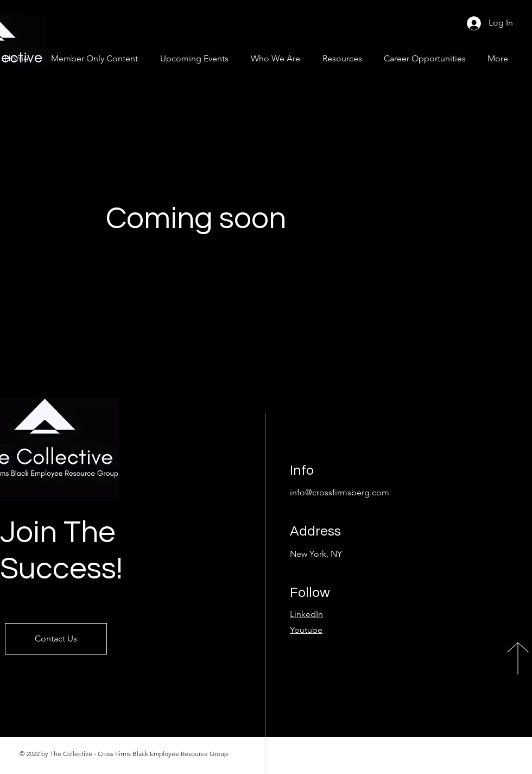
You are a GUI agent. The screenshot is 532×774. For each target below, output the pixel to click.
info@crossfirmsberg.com (340, 492)
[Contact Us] (56, 639)
